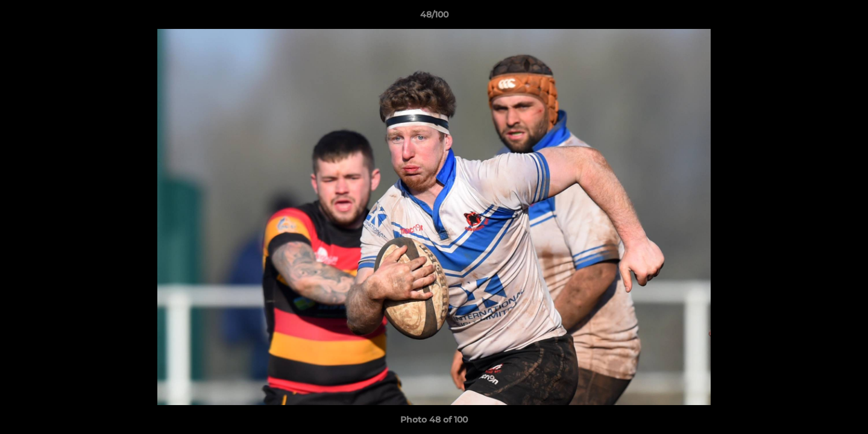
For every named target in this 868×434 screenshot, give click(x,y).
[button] (846, 17)
